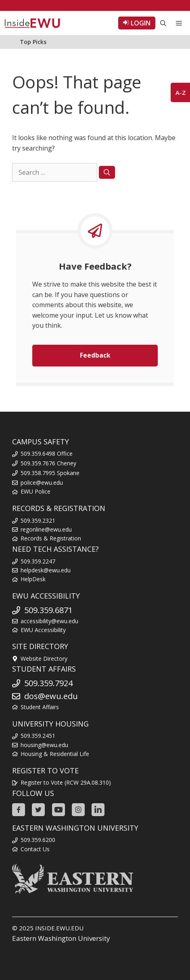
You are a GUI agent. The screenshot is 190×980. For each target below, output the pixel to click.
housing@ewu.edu (44, 745)
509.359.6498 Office (47, 453)
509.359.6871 (48, 610)
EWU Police (35, 491)
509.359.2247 (38, 561)
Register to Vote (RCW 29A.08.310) (66, 782)
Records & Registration (51, 538)
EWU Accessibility (43, 630)
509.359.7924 (48, 683)
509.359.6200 (38, 840)
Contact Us (35, 849)
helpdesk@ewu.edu (46, 570)
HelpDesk (33, 579)
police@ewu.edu (42, 483)
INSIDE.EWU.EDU (59, 928)
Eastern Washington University (61, 938)
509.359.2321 (38, 520)
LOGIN (137, 23)
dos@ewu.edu (51, 696)
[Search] (107, 172)
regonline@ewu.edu (46, 529)
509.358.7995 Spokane (50, 473)
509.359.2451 (38, 736)
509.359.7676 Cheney (48, 463)
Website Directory (44, 659)
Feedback (95, 355)
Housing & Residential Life (55, 754)
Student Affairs (40, 707)
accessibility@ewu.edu (49, 621)
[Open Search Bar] (163, 23)
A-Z (181, 92)
